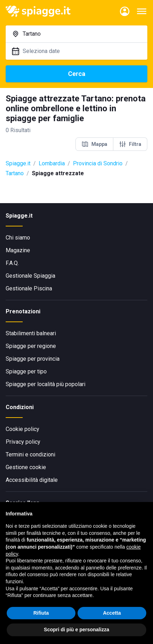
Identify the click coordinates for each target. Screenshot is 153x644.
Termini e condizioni (30, 454)
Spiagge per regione (31, 346)
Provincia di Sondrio (98, 163)
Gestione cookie (26, 467)
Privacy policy (23, 442)
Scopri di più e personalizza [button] (76, 630)
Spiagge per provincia (33, 359)
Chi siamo (18, 238)
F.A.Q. (12, 263)
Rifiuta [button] (41, 613)
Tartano (15, 173)
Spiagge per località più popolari (46, 384)
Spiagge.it (18, 163)
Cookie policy (22, 429)
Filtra (130, 144)
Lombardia (52, 163)
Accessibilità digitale (32, 480)
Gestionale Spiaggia (30, 276)
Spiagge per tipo (26, 371)
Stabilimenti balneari (31, 333)
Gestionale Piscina (29, 288)
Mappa (94, 144)
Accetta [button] (112, 613)
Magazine (18, 250)
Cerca (77, 74)
